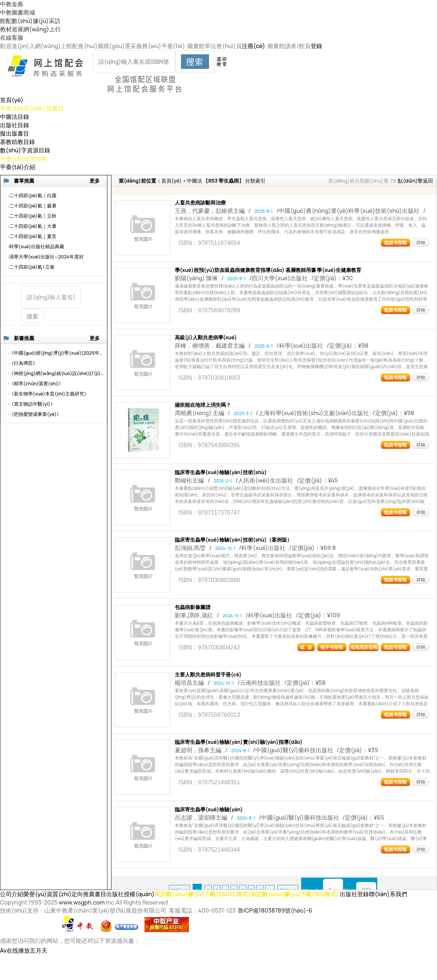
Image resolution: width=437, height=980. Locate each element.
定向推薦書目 (89, 894)
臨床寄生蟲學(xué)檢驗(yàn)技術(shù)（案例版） (233, 540)
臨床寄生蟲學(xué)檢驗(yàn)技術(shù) (221, 472)
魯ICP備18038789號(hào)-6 (275, 910)
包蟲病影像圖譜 (193, 607)
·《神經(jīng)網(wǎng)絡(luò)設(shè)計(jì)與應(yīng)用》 (56, 373)
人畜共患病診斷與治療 (200, 203)
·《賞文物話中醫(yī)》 (32, 404)
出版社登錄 (354, 894)
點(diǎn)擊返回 (415, 181)
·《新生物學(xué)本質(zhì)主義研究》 (48, 394)
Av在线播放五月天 (24, 950)
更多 (95, 181)
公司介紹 (12, 894)
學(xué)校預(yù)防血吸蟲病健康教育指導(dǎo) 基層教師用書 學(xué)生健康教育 (268, 270)
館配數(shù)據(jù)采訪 (30, 21)
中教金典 (12, 4)
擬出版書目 (15, 133)
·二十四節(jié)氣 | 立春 (31, 267)
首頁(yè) (12, 100)
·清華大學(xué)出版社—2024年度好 (46, 257)
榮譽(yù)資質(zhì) (47, 894)
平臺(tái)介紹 (18, 167)
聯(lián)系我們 (388, 894)
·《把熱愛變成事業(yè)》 (35, 414)
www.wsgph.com (82, 902)
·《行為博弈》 (23, 363)
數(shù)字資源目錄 (25, 150)
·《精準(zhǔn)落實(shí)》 (36, 383)
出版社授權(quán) (130, 894)
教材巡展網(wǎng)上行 (30, 29)
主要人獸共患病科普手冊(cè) (208, 675)
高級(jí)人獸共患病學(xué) (206, 337)
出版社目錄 (15, 125)
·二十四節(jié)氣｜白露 (32, 195)
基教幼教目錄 (17, 142)
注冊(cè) (253, 46)
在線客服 (12, 38)
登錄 (316, 46)
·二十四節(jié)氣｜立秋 (32, 216)
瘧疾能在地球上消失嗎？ (203, 405)
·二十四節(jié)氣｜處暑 (32, 206)
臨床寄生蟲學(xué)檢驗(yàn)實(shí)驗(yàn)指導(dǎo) (239, 742)
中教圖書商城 (17, 12)
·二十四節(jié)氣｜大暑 (32, 226)
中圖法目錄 (15, 117)
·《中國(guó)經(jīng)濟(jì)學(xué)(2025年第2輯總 (56, 353)
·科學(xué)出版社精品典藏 (36, 246)
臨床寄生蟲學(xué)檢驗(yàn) (209, 809)
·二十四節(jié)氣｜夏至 (32, 236)
